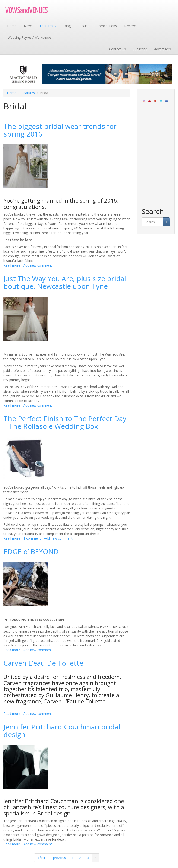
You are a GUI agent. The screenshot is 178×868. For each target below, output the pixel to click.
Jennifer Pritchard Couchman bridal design (62, 731)
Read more (12, 265)
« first (41, 858)
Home (12, 26)
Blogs (68, 26)
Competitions (107, 26)
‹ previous (59, 858)
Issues (84, 26)
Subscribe (140, 49)
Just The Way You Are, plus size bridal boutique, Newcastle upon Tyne (65, 282)
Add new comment (38, 265)
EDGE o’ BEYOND (31, 552)
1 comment (32, 538)
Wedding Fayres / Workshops (30, 37)
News (28, 26)
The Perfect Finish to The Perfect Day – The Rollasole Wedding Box (65, 422)
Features (48, 26)
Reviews (130, 26)
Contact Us (118, 49)
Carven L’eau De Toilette (43, 663)
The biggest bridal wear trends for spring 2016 (60, 130)
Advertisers (162, 49)
